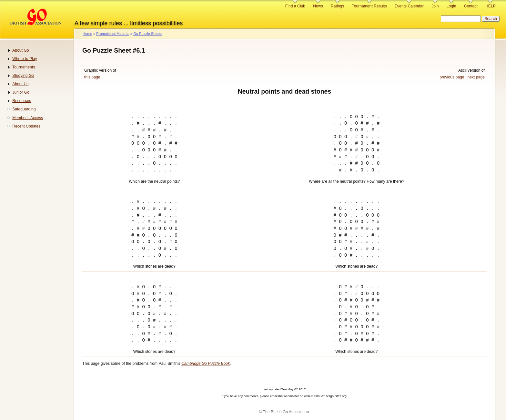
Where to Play (25, 59)
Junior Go (21, 92)
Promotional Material (113, 34)
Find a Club (295, 6)
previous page (452, 77)
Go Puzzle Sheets (148, 34)
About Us (20, 84)
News (318, 6)
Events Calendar (409, 6)
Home (87, 34)
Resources (22, 101)
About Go (20, 50)
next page (476, 77)
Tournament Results (369, 6)
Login (451, 6)
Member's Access (28, 118)
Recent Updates (26, 126)
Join (435, 6)
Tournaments (24, 67)
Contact (471, 6)
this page (92, 77)
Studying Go (23, 76)
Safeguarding (24, 109)
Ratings (337, 6)
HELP (491, 6)
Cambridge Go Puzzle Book (206, 364)
